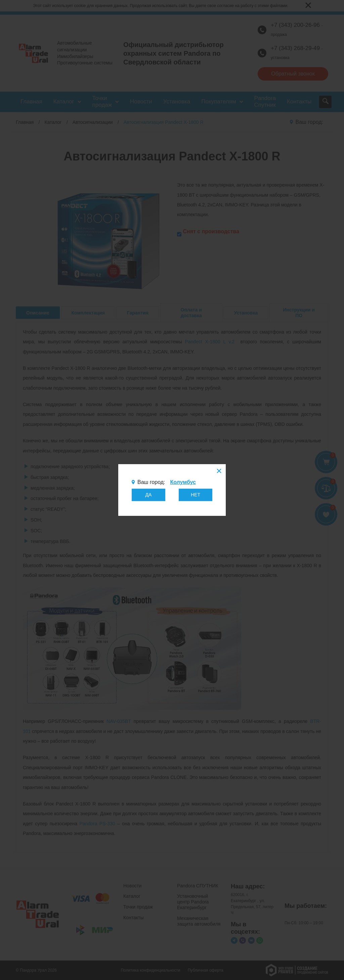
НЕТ (196, 495)
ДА (149, 495)
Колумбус (183, 482)
